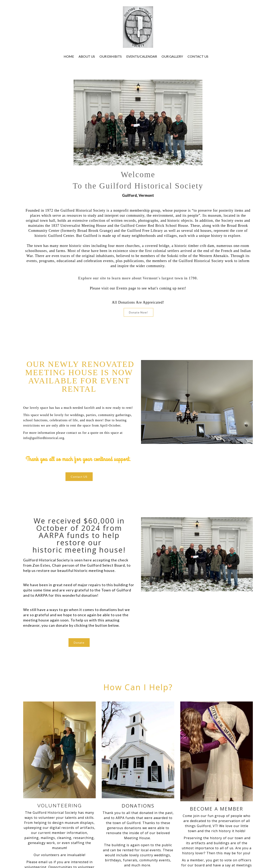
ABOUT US (87, 56)
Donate (79, 643)
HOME (69, 56)
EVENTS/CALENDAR (142, 56)
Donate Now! (139, 312)
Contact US (79, 477)
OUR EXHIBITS (111, 56)
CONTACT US (198, 56)
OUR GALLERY (172, 56)
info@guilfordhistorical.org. (44, 438)
